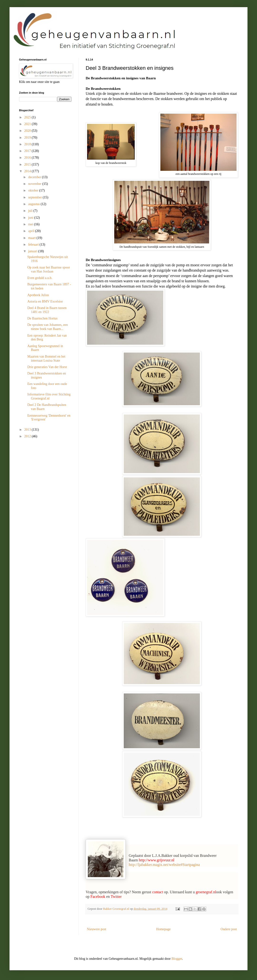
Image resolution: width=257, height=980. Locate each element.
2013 (28, 430)
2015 (28, 164)
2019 (28, 138)
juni (31, 218)
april (32, 231)
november (35, 184)
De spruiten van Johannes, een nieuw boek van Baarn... (48, 327)
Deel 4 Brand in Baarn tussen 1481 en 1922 (47, 310)
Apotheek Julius (38, 295)
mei (31, 224)
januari (33, 251)
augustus (34, 204)
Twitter (116, 897)
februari (34, 245)
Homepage (163, 929)
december (35, 177)
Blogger (177, 959)
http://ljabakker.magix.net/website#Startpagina (164, 865)
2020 (28, 131)
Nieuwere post (96, 929)
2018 (28, 144)
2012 (28, 436)
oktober (34, 190)
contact (158, 892)
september (35, 197)
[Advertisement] (43, 470)
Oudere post (229, 929)
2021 (28, 124)
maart (32, 238)
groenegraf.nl (206, 892)
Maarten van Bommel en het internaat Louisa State (46, 359)
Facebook (98, 897)
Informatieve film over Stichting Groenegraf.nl (49, 396)
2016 (28, 158)
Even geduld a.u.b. (40, 278)
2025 (28, 117)
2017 (28, 151)
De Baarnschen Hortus (42, 318)
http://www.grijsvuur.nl (156, 860)
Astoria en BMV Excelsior (45, 301)
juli (31, 211)
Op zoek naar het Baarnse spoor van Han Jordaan (49, 269)
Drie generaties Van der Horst (47, 367)
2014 (28, 171)
